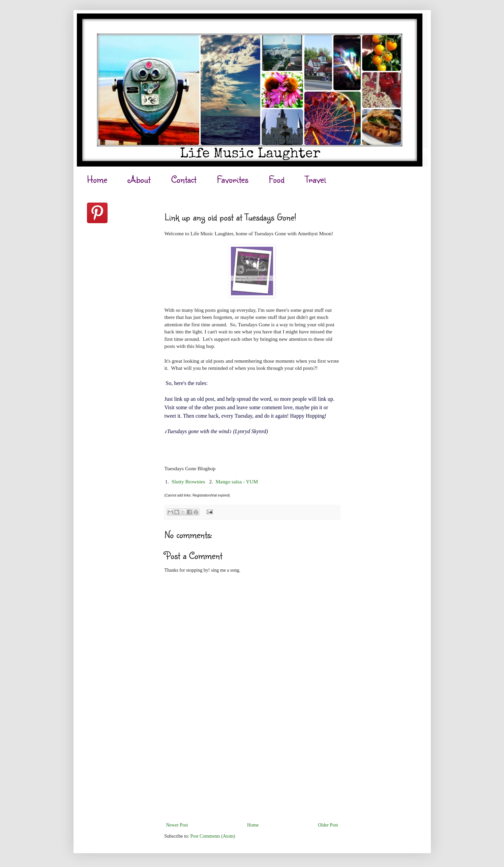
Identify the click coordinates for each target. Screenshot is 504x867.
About (139, 179)
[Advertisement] (252, 770)
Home (97, 179)
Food (277, 179)
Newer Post (177, 825)
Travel (315, 179)
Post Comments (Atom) (213, 836)
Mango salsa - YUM (237, 482)
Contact (184, 179)
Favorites (233, 179)
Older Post (328, 825)
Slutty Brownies (188, 482)
